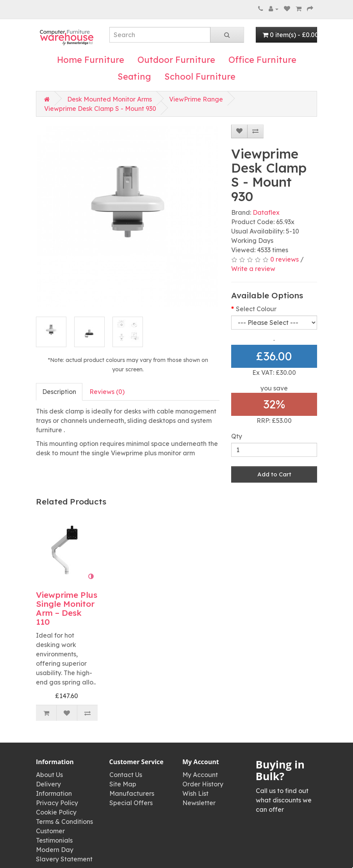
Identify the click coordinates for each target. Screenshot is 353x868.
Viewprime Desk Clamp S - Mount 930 (100, 109)
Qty (237, 436)
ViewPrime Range (196, 99)
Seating (134, 77)
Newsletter (199, 803)
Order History (203, 784)
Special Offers (131, 803)
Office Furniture (262, 60)
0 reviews (284, 259)
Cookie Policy (56, 812)
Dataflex (266, 212)
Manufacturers (132, 793)
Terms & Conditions (64, 822)
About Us (49, 775)
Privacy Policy (57, 803)
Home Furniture (91, 60)
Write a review (253, 269)
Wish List (195, 793)
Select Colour (256, 309)
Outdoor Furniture (176, 60)
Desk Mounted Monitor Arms (110, 99)
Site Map (123, 784)
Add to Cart (274, 474)
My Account (200, 775)
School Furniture (200, 77)
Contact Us (126, 775)
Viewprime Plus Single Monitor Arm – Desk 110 (67, 608)
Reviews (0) (107, 392)
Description (59, 392)
